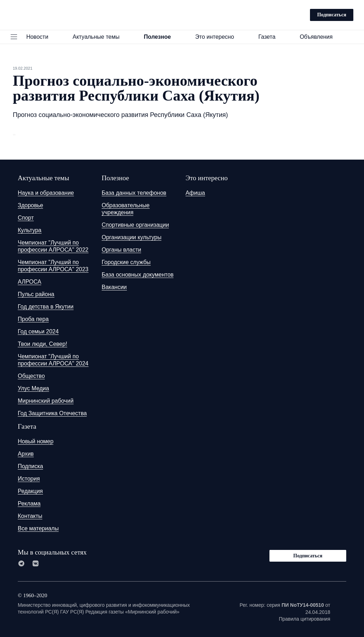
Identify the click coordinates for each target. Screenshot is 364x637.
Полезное (161, 37)
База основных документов (138, 275)
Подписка (30, 466)
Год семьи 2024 (38, 331)
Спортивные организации (135, 225)
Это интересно (218, 37)
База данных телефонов (134, 193)
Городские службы (126, 262)
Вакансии (114, 287)
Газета (270, 37)
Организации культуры (132, 237)
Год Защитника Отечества (52, 413)
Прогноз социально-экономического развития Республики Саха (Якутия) (120, 115)
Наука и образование (46, 193)
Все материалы (38, 528)
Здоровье (30, 205)
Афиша (195, 193)
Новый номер (36, 441)
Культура (30, 230)
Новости (41, 37)
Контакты (30, 516)
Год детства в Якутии (46, 307)
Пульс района (36, 294)
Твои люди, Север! (42, 344)
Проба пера (33, 319)
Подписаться (332, 15)
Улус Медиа (33, 388)
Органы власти (121, 250)
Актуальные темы (99, 37)
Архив (26, 454)
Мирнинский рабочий (46, 401)
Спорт (26, 218)
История (29, 479)
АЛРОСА (30, 282)
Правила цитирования (304, 619)
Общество (31, 376)
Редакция (30, 491)
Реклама (29, 504)
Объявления (319, 37)
